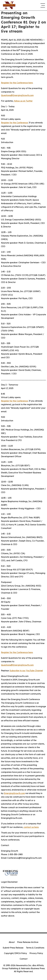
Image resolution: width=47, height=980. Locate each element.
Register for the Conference (14, 123)
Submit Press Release (13, 948)
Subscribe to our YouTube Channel (26, 671)
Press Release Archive (28, 942)
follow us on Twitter (23, 101)
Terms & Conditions (35, 948)
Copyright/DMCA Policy (15, 953)
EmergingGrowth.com (14, 793)
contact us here (31, 827)
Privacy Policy (36, 953)
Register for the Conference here (17, 83)
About (12, 942)
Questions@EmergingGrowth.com (17, 95)
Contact (24, 959)
